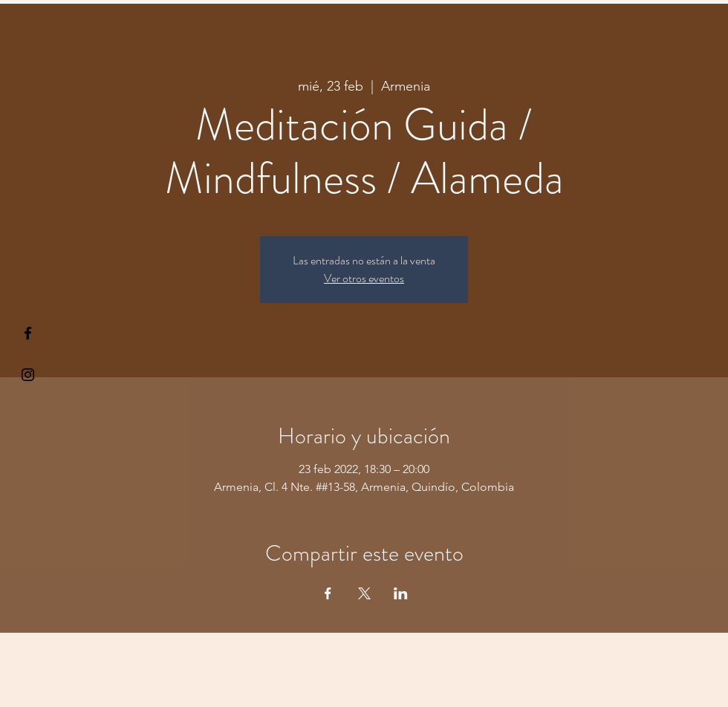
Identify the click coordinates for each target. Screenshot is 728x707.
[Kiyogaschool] (28, 375)
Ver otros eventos (364, 278)
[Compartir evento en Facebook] (328, 593)
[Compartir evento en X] (364, 593)
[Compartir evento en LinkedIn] (401, 593)
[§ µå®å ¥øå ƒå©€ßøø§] (28, 333)
